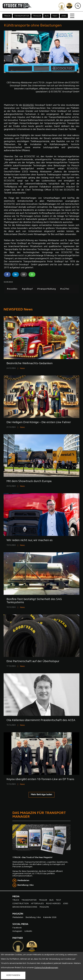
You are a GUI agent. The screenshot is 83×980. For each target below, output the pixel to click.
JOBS (64, 16)
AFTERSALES (37, 904)
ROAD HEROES (53, 904)
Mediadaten (23, 881)
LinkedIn (28, 931)
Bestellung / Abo (26, 885)
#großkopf (27, 289)
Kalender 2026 (50, 917)
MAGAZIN (44, 907)
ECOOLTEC (28, 105)
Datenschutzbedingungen (46, 968)
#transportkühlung (46, 289)
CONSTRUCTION (20, 904)
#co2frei (65, 289)
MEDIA (16, 897)
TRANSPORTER (22, 16)
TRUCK (7, 16)
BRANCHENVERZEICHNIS (25, 907)
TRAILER (37, 16)
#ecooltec (12, 289)
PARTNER (18, 938)
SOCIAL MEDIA (20, 924)
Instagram (17, 931)
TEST (55, 16)
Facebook (17, 928)
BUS (47, 16)
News (22, 368)
